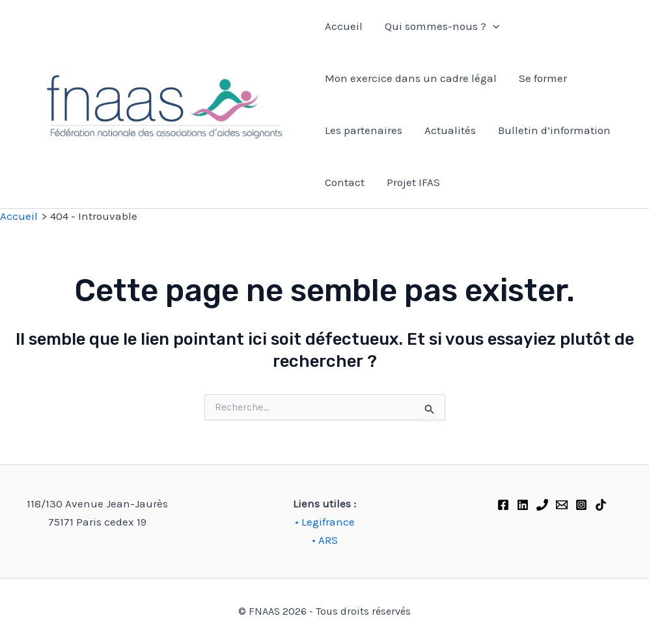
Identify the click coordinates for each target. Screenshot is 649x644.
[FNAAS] (562, 505)
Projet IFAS (413, 182)
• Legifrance (325, 522)
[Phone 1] (542, 505)
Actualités (450, 130)
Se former (543, 78)
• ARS (325, 540)
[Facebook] (503, 505)
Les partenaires (364, 130)
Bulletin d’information (554, 130)
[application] (493, 26)
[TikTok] (601, 505)
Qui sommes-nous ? (442, 26)
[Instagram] (581, 505)
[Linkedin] (523, 505)
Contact (345, 182)
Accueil (344, 26)
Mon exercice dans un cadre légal (411, 78)
